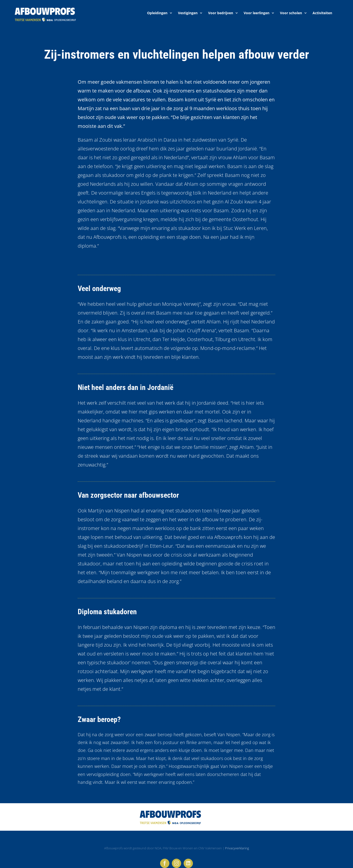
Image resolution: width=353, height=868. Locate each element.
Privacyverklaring (237, 848)
